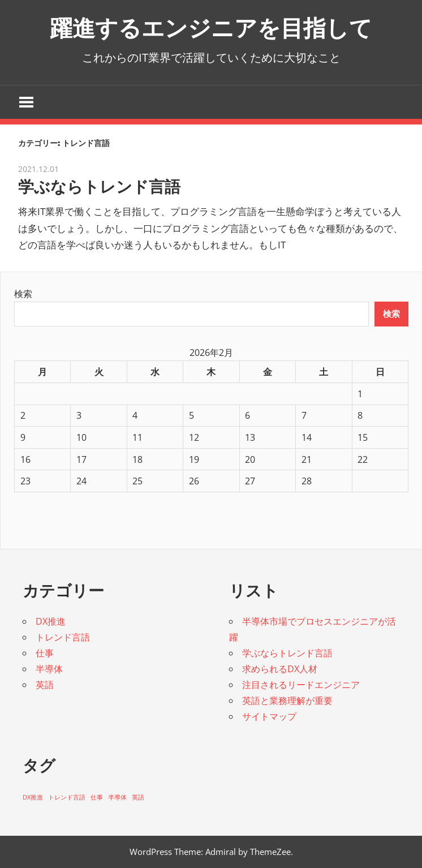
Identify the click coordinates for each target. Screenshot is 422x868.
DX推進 (51, 621)
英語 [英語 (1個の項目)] (138, 797)
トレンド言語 (63, 637)
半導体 (49, 669)
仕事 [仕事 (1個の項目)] (97, 797)
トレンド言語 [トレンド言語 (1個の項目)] (67, 797)
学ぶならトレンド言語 (99, 187)
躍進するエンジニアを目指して (211, 28)
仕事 (45, 653)
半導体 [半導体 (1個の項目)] (117, 797)
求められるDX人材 (280, 669)
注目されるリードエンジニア (301, 685)
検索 (23, 294)
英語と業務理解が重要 (287, 701)
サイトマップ (269, 716)
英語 (45, 685)
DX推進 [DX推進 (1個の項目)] (33, 797)
